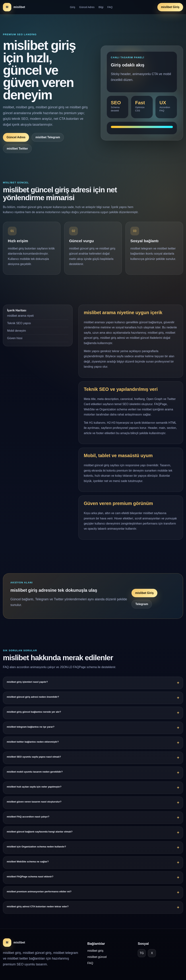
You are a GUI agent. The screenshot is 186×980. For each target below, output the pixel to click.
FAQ (110, 7)
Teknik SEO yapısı (19, 328)
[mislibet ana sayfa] (14, 7)
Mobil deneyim (17, 335)
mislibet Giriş (170, 7)
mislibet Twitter (17, 149)
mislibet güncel (97, 957)
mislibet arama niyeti (20, 320)
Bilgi (101, 7)
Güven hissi (15, 343)
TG (142, 953)
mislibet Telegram (48, 137)
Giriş (72, 7)
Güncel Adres (87, 7)
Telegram (142, 609)
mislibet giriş (95, 951)
